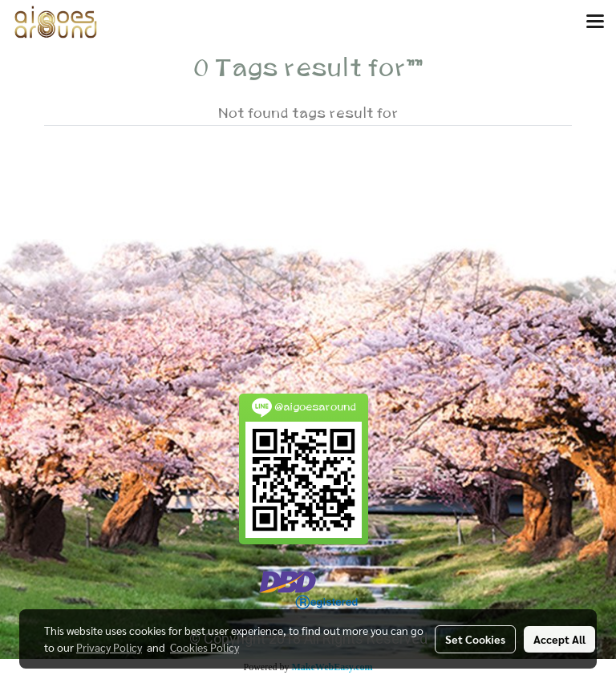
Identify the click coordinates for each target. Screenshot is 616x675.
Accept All (559, 639)
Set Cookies (475, 639)
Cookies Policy (205, 647)
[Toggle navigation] (595, 22)
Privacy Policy (109, 647)
